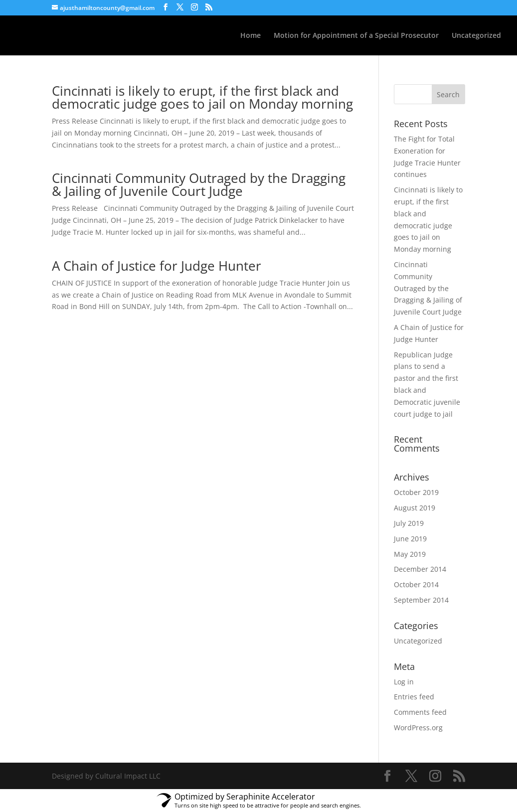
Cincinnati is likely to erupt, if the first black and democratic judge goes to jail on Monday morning (202, 97)
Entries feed (414, 697)
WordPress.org (418, 728)
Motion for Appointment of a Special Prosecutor (356, 36)
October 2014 (416, 584)
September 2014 (421, 600)
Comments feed (420, 712)
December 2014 (420, 569)
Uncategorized (476, 36)
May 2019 (410, 554)
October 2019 (416, 492)
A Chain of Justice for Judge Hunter (157, 266)
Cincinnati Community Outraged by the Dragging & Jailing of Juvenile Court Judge (199, 184)
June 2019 (410, 539)
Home (251, 36)
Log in (404, 682)
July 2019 (409, 523)
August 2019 (415, 508)
